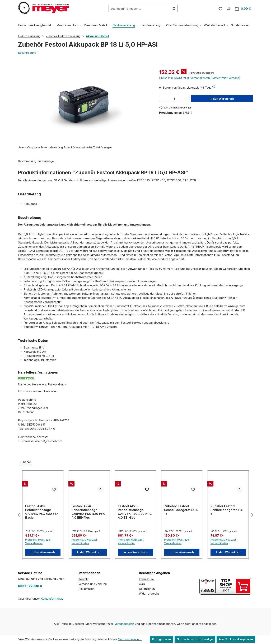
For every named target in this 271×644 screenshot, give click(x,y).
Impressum (146, 579)
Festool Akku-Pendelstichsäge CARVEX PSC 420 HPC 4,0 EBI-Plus (88, 512)
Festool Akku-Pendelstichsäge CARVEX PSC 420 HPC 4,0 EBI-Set (135, 512)
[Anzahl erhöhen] (186, 99)
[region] (85, 106)
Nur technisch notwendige (195, 639)
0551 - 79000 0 (30, 586)
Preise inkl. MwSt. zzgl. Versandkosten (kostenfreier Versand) (200, 78)
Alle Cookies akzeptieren (236, 639)
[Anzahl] (174, 99)
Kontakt (83, 579)
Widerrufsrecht (149, 594)
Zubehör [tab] (25, 462)
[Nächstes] (252, 515)
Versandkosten (124, 624)
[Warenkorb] (243, 9)
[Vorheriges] (19, 515)
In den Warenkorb (222, 99)
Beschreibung (27, 53)
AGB (142, 584)
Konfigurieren (162, 639)
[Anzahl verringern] (163, 99)
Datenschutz (147, 589)
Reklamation (87, 589)
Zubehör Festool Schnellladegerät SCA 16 (181, 510)
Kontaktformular (52, 599)
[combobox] (139, 9)
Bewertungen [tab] (47, 161)
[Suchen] (174, 9)
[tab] (27, 161)
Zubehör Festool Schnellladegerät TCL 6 (227, 510)
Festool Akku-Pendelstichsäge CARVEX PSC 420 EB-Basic (42, 512)
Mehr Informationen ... (130, 639)
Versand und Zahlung (93, 584)
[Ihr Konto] (229, 9)
